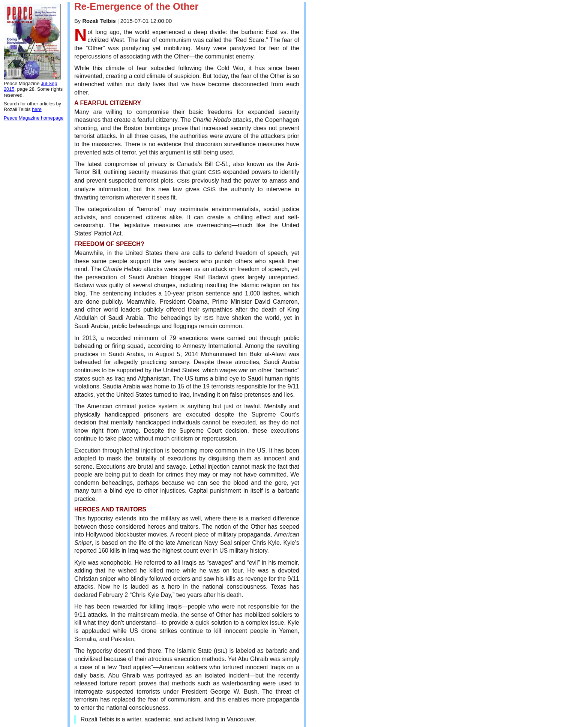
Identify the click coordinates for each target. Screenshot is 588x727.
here (37, 109)
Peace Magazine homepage (34, 118)
